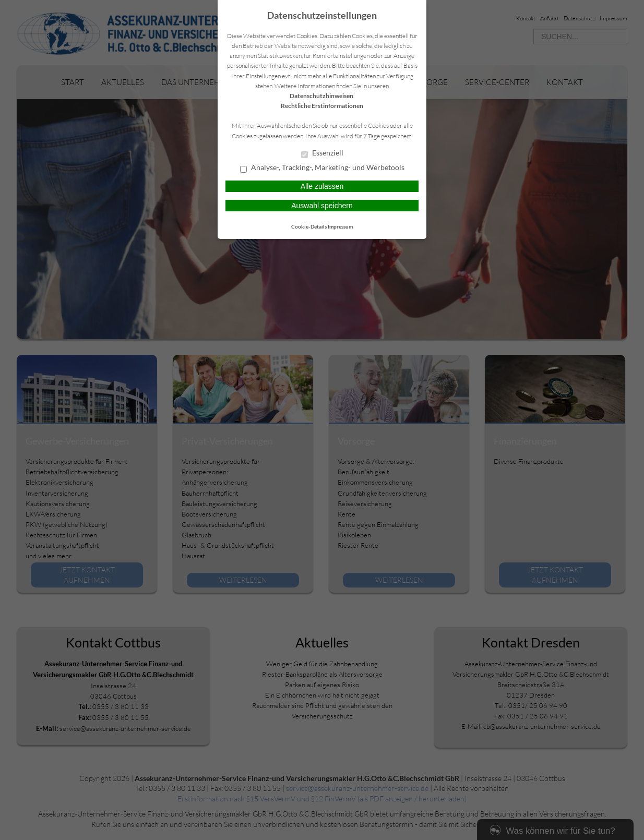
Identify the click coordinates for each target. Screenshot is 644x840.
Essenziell (322, 153)
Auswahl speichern (322, 206)
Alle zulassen (322, 186)
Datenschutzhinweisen (321, 96)
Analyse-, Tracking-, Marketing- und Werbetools (322, 168)
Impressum (340, 226)
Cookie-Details (309, 226)
